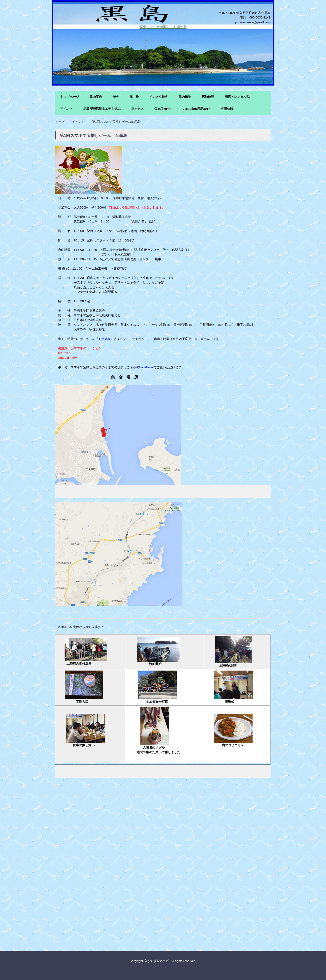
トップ (60, 122)
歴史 (116, 97)
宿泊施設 (208, 97)
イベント (66, 109)
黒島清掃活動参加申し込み (102, 109)
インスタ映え (159, 97)
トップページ (70, 97)
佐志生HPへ (163, 109)
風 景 (134, 97)
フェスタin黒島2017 (196, 109)
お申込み (104, 339)
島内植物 (185, 97)
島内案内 (96, 97)
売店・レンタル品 (237, 97)
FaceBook (146, 367)
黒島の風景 (163, 13)
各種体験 (227, 109)
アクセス (138, 109)
